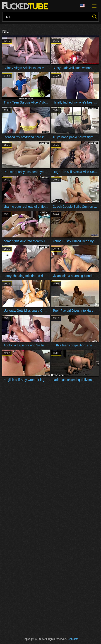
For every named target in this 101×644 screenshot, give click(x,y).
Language (82, 6)
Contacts (73, 639)
